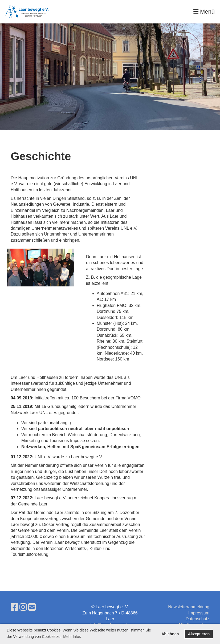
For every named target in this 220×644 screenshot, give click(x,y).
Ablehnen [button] (170, 634)
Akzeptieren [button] (199, 634)
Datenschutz (197, 619)
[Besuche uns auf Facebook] (14, 607)
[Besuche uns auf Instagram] (23, 607)
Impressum (199, 613)
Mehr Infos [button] (72, 637)
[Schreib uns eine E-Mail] (32, 607)
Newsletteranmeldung (189, 607)
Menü (204, 12)
